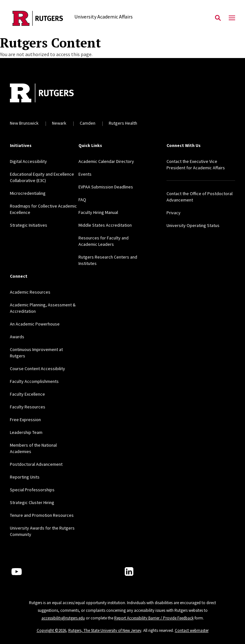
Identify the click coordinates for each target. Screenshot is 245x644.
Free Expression (25, 420)
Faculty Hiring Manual (98, 212)
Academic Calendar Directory (106, 161)
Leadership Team (26, 432)
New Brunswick (24, 123)
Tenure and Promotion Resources (42, 515)
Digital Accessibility (28, 161)
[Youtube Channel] (17, 572)
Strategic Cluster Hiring (32, 502)
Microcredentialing (28, 193)
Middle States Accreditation (105, 225)
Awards (17, 337)
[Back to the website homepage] (38, 18)
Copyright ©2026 (51, 630)
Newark (59, 123)
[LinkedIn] (129, 571)
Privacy (174, 213)
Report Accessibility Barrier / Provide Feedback (154, 618)
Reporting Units (25, 477)
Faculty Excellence (27, 394)
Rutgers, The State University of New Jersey (105, 630)
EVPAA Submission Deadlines (106, 187)
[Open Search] (218, 18)
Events (85, 174)
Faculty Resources (28, 407)
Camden (88, 123)
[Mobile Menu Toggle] (232, 18)
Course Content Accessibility (37, 369)
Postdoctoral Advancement (36, 464)
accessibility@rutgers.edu (63, 618)
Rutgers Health (123, 123)
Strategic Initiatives (29, 225)
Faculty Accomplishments (34, 381)
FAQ (82, 200)
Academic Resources (30, 292)
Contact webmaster (192, 630)
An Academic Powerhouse (35, 324)
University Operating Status (193, 225)
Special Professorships (32, 490)
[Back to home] (52, 94)
